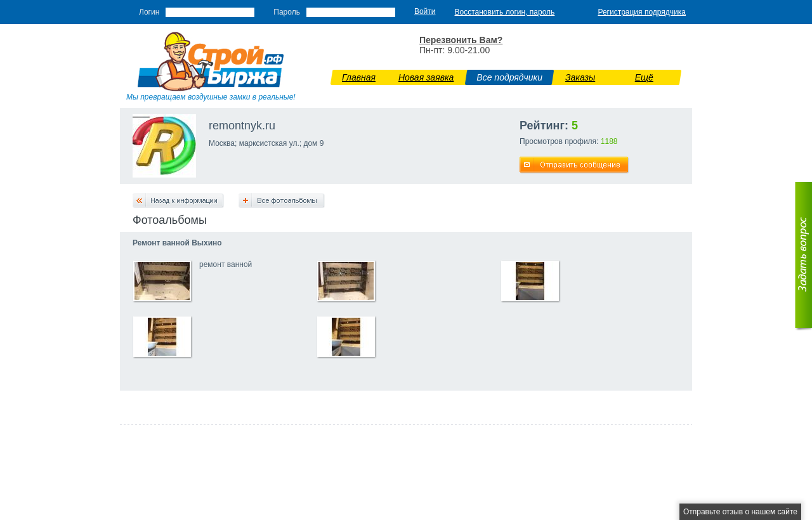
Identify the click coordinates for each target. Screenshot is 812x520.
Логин (149, 12)
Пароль (287, 12)
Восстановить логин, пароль (505, 12)
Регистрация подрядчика (642, 12)
